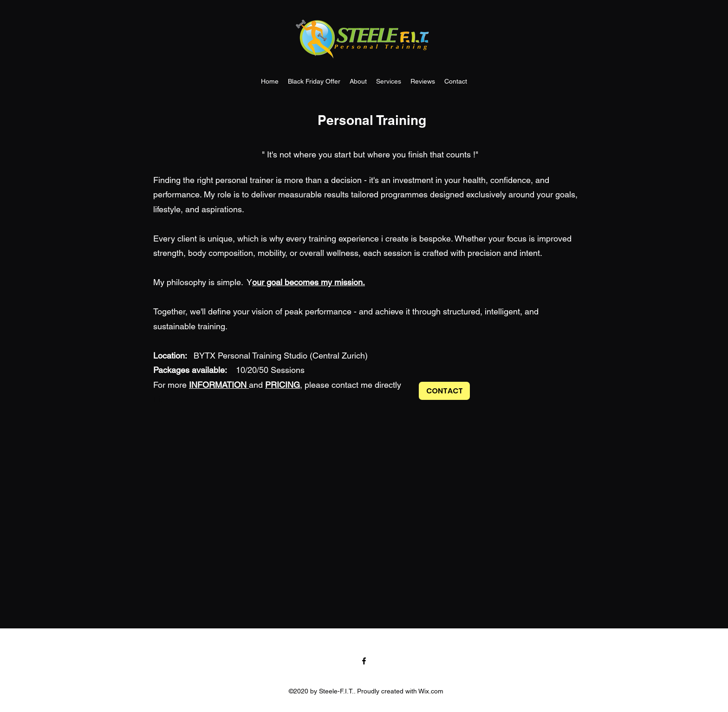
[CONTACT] (444, 391)
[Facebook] (364, 661)
